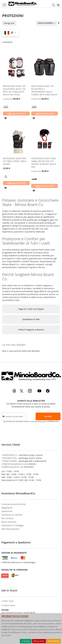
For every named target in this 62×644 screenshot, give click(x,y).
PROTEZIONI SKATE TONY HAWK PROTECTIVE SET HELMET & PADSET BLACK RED (44, 163)
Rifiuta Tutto (39, 641)
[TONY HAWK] (34, 181)
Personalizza (53, 641)
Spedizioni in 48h (31, 319)
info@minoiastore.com (13, 467)
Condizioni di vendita (12, 515)
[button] (5, 118)
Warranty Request (10, 529)
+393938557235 (9, 458)
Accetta (26, 641)
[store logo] (22, 4)
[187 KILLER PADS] (6, 109)
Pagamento (7, 508)
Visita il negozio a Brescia (31, 330)
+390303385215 (9, 455)
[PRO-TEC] (6, 178)
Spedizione (7, 511)
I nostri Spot (7, 601)
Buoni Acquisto (9, 522)
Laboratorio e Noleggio (13, 525)
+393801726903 (9, 461)
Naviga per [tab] (9, 23)
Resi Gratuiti (8, 518)
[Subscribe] (48, 416)
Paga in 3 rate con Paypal (31, 309)
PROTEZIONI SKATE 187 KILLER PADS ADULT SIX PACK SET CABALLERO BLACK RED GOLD (14, 90)
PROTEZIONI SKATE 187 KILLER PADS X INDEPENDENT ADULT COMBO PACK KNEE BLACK (44, 90)
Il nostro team (8, 605)
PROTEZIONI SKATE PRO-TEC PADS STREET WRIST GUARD (15, 161)
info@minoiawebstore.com (15, 464)
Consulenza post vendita (14, 504)
